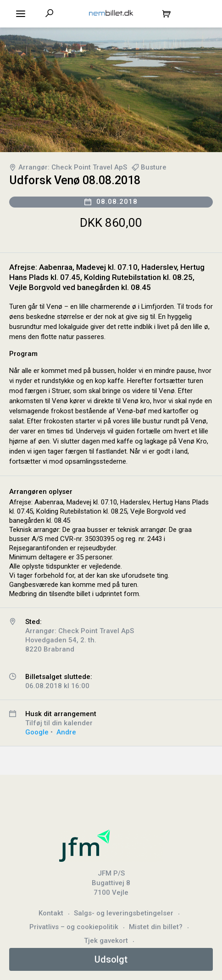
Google (37, 732)
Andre (66, 732)
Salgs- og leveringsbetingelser (124, 913)
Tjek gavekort (106, 941)
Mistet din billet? (156, 927)
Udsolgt (111, 959)
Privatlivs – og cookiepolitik (74, 927)
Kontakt (51, 913)
